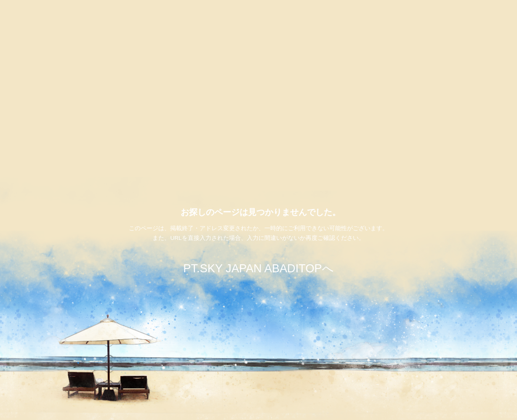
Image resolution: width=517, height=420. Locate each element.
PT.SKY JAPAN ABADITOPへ (258, 268)
